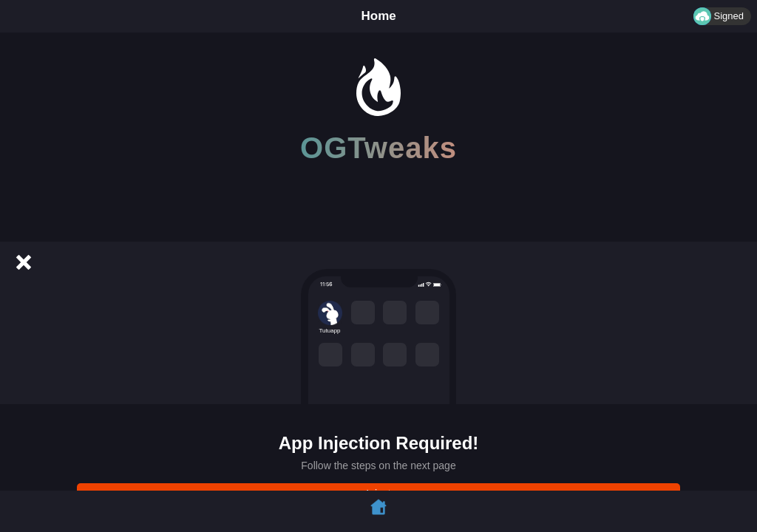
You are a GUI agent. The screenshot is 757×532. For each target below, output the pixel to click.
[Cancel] (24, 262)
